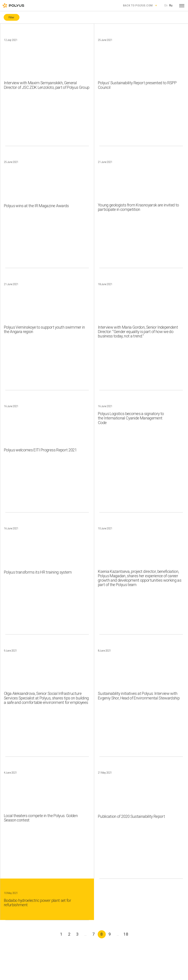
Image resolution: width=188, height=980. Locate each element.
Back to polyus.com (138, 6)
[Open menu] (182, 6)
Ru (171, 5)
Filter (11, 17)
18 (126, 934)
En (166, 5)
